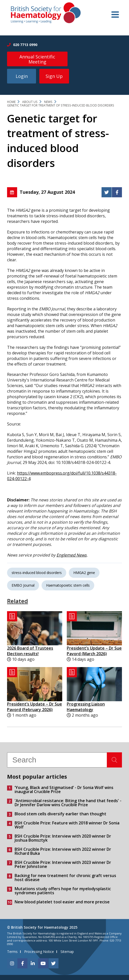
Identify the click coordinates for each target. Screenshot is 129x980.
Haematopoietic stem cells (68, 585)
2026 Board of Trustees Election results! (30, 651)
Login (22, 76)
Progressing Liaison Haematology (86, 707)
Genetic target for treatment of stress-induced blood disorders (61, 105)
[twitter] (53, 963)
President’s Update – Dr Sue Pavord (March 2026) (94, 651)
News (48, 102)
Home (11, 102)
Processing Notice (39, 952)
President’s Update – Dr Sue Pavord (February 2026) (35, 707)
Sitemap (67, 952)
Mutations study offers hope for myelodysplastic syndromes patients (63, 891)
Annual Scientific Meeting (37, 59)
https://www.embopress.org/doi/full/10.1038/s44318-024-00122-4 (62, 476)
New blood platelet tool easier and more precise (62, 902)
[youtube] (43, 963)
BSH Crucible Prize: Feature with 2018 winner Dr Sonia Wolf (67, 825)
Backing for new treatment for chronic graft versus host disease (65, 878)
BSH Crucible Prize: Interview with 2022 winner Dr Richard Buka (63, 851)
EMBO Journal (23, 585)
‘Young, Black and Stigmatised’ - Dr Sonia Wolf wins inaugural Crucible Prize (64, 790)
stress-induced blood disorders (37, 573)
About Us (30, 102)
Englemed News (72, 555)
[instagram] (12, 963)
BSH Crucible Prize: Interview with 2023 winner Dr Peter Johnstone (63, 864)
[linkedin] (33, 963)
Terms (12, 952)
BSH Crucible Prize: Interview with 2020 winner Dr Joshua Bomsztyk (63, 838)
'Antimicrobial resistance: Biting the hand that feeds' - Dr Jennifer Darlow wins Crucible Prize (68, 803)
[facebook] (22, 963)
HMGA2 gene (84, 573)
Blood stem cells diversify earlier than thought (60, 814)
